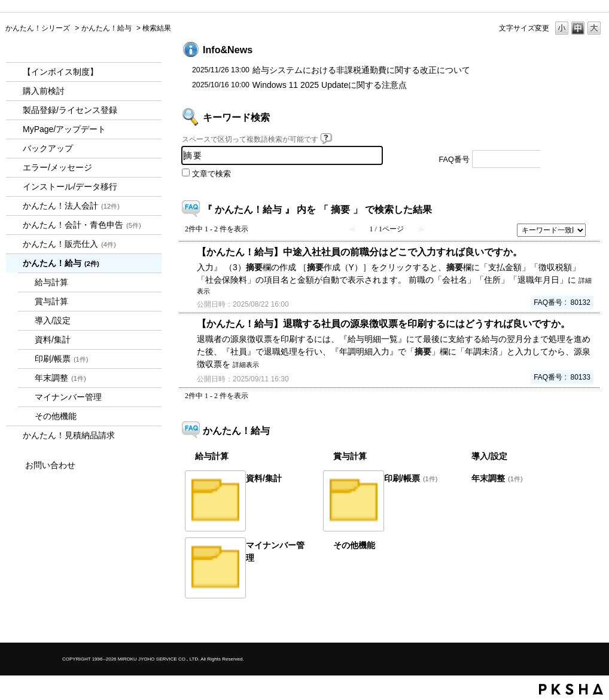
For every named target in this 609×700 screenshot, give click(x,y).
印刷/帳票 (62, 359)
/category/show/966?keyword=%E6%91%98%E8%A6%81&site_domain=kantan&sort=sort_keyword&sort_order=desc (14, 263)
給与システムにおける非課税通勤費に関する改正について (361, 70)
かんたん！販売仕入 (69, 244)
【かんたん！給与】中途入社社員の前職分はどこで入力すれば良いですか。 (360, 252)
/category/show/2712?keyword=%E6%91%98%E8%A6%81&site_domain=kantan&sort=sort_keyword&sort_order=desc (14, 206)
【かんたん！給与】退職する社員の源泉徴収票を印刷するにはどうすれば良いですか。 (383, 323)
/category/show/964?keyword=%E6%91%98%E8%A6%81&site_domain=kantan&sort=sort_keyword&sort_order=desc (14, 244)
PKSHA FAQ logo (571, 689)
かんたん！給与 (106, 28)
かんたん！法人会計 (71, 206)
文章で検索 (211, 174)
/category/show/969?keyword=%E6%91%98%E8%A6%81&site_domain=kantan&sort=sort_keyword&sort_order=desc (14, 435)
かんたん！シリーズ (38, 28)
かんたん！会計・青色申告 (82, 225)
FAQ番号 (454, 160)
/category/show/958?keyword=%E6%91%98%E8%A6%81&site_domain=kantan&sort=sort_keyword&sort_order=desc (14, 225)
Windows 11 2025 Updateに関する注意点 (330, 85)
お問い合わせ (50, 465)
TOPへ (574, 623)
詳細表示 (246, 365)
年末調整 (60, 378)
